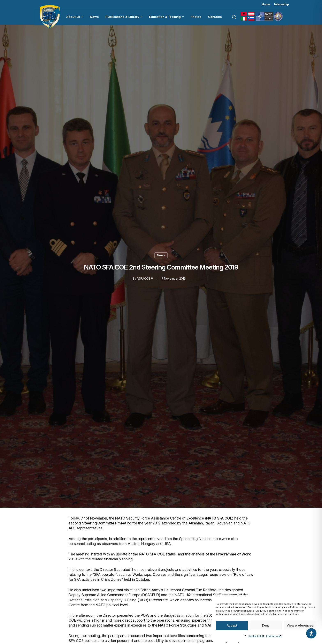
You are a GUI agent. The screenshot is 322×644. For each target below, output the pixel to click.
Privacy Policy (274, 636)
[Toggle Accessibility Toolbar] (311, 633)
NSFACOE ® (145, 278)
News (161, 255)
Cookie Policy (256, 636)
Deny (266, 625)
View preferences (300, 625)
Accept (232, 625)
